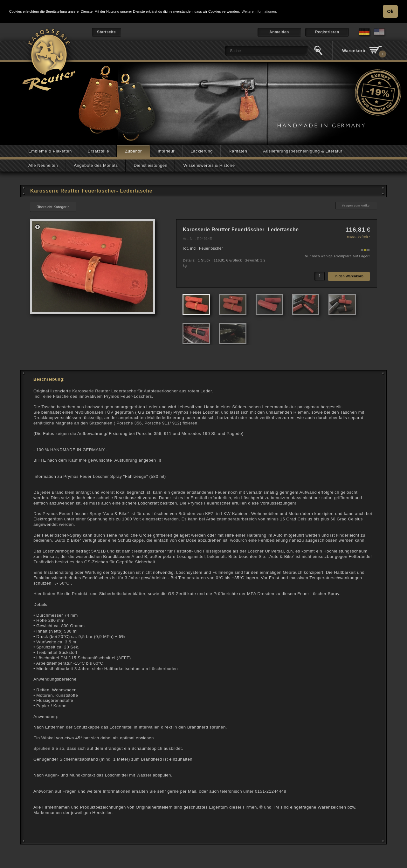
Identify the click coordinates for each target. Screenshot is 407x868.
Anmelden (279, 32)
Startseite (107, 32)
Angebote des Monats (96, 165)
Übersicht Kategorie (53, 207)
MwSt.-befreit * (359, 236)
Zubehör (133, 151)
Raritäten (238, 151)
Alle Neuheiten (43, 165)
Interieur (166, 151)
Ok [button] (390, 11)
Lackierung (202, 151)
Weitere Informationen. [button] (259, 11)
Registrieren (327, 32)
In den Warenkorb (349, 276)
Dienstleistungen (151, 165)
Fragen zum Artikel (356, 205)
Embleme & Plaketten (50, 151)
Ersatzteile (98, 151)
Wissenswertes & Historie (209, 165)
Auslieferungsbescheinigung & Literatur (303, 151)
